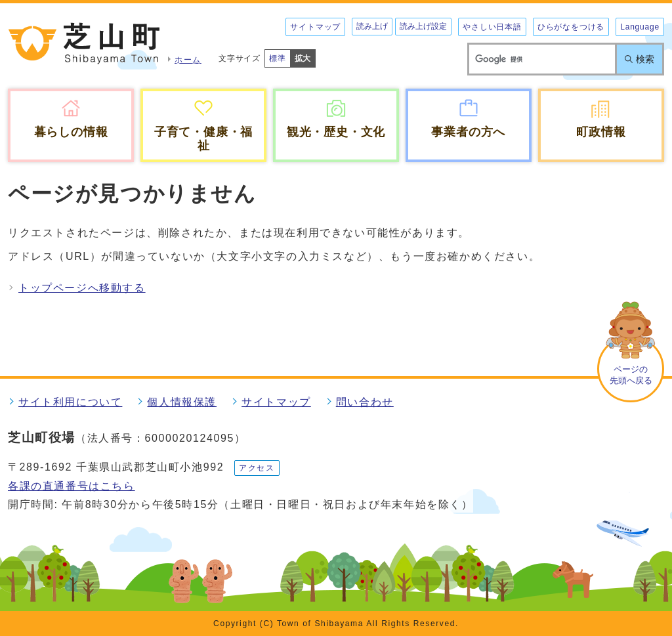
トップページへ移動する (82, 288)
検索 (645, 59)
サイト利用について (70, 402)
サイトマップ (315, 27)
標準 (278, 58)
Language (640, 27)
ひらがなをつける (571, 27)
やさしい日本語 (492, 27)
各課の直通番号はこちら (72, 486)
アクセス (257, 468)
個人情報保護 (182, 402)
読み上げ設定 (423, 26)
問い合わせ (365, 402)
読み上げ (372, 26)
